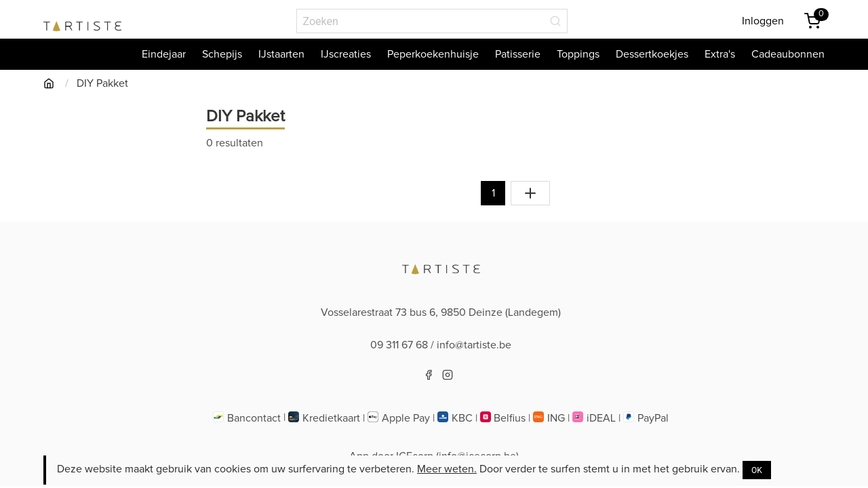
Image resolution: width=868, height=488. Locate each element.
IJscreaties (346, 54)
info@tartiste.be (474, 345)
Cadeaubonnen (788, 54)
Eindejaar (164, 54)
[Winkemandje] (812, 21)
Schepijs (222, 54)
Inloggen (763, 21)
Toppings (578, 54)
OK (757, 470)
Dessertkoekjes (652, 54)
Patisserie (518, 54)
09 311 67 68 (399, 345)
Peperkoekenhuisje (433, 54)
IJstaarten (281, 54)
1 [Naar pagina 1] (493, 193)
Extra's (720, 54)
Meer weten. (447, 469)
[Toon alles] (530, 193)
